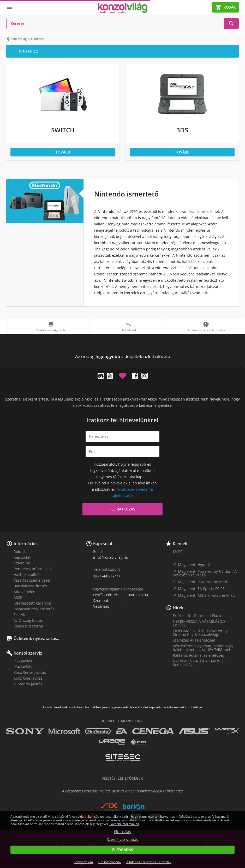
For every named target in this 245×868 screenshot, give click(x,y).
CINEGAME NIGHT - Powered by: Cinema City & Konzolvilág (201, 633)
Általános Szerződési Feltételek (149, 862)
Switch (63, 130)
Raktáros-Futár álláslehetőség (199, 655)
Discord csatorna (28, 626)
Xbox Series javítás (30, 672)
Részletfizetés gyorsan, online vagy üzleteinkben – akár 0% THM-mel (203, 648)
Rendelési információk (33, 569)
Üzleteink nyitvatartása (37, 638)
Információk (26, 544)
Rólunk (20, 552)
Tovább (63, 152)
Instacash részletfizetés (34, 609)
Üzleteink (22, 563)
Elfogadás (123, 850)
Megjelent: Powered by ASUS (200, 582)
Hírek (178, 608)
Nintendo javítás (28, 684)
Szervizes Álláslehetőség (194, 640)
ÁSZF (18, 597)
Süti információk (110, 862)
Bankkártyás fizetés (30, 586)
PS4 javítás (23, 667)
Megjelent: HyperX (191, 564)
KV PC (178, 552)
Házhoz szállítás (28, 574)
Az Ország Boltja (28, 620)
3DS (182, 130)
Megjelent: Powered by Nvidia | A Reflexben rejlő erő (205, 573)
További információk (124, 824)
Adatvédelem (25, 592)
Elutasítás (123, 832)
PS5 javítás (23, 661)
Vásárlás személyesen (33, 580)
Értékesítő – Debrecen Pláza (197, 616)
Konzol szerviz (28, 653)
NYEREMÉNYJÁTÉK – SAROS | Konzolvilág (198, 663)
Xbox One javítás (28, 678)
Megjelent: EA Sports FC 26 (199, 588)
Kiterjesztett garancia (32, 603)
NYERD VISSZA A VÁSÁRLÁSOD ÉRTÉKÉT (199, 623)
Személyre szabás (123, 840)
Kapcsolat (22, 557)
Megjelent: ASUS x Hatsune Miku (204, 595)
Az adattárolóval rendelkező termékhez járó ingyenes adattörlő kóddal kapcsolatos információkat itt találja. (123, 707)
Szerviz (20, 615)
